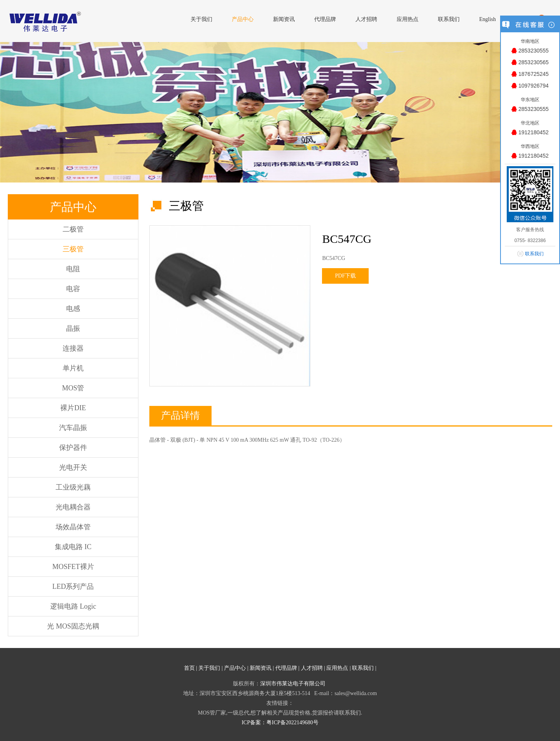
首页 (189, 668)
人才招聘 (312, 668)
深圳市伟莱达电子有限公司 (293, 684)
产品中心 (235, 668)
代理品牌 (286, 668)
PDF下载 (346, 276)
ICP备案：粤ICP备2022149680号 (280, 723)
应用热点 (337, 668)
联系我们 (363, 668)
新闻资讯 (261, 668)
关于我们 (209, 668)
